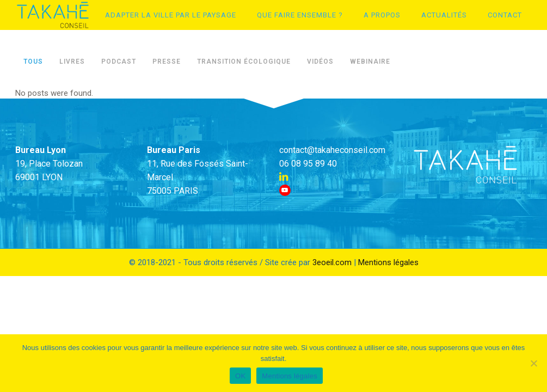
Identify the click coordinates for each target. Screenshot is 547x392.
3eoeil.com (332, 262)
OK (240, 376)
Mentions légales (388, 262)
